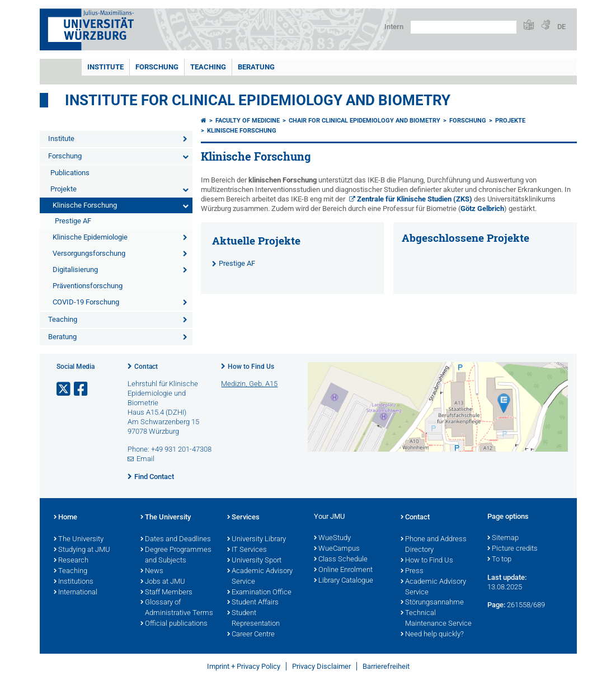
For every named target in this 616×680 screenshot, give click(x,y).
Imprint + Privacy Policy (244, 666)
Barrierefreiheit (386, 666)
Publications (70, 173)
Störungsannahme (432, 603)
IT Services (247, 550)
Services (243, 518)
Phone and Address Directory (434, 545)
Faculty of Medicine (248, 121)
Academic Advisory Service (260, 577)
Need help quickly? (432, 635)
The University (79, 540)
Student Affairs (253, 603)
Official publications (174, 624)
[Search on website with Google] (464, 27)
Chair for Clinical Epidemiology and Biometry (365, 121)
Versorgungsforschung (89, 253)
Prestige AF (73, 221)
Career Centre (251, 635)
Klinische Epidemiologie (90, 237)
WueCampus (337, 549)
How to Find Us (251, 367)
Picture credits (512, 549)
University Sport (254, 561)
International (76, 593)
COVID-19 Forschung (86, 302)
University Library (257, 540)
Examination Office (259, 593)
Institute (105, 67)
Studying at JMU (82, 550)
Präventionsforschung (88, 286)
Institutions (74, 582)
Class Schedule (341, 560)
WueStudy (332, 538)
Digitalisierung (75, 269)
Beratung (256, 67)
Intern (394, 27)
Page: (496, 605)
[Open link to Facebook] (82, 389)
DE (561, 27)
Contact (146, 367)
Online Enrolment (343, 570)
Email (145, 459)
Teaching (208, 67)
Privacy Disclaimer (321, 666)
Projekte (64, 189)
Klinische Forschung (85, 205)
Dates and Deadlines (176, 540)
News (152, 571)
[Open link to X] (64, 389)
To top (499, 560)
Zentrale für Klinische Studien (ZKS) (415, 199)
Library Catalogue (344, 581)
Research (71, 561)
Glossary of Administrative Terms (177, 608)
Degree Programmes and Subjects (176, 555)
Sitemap (503, 538)
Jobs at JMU (163, 582)
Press (412, 571)
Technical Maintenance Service (436, 619)
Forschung (157, 67)
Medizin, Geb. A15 (249, 384)
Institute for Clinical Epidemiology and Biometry (258, 100)
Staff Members (166, 593)
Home (65, 518)
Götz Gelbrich (482, 208)
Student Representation (253, 619)
